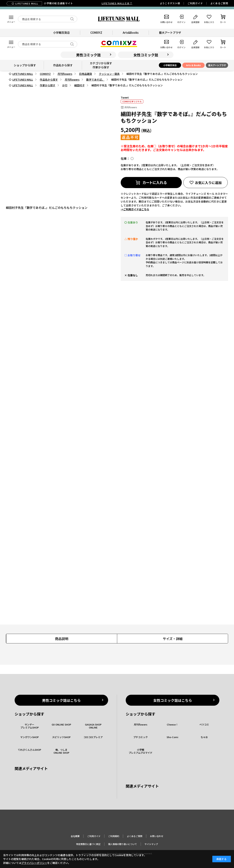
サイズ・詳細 (173, 639)
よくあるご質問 (219, 3)
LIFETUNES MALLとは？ (117, 3)
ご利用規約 (114, 836)
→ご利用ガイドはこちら (135, 209)
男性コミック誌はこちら (61, 700)
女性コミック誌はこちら (173, 700)
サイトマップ (151, 844)
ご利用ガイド (195, 3)
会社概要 (75, 836)
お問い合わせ (157, 836)
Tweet (125, 97)
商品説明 (62, 639)
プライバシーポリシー (34, 863)
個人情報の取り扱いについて (123, 844)
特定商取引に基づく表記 (88, 844)
